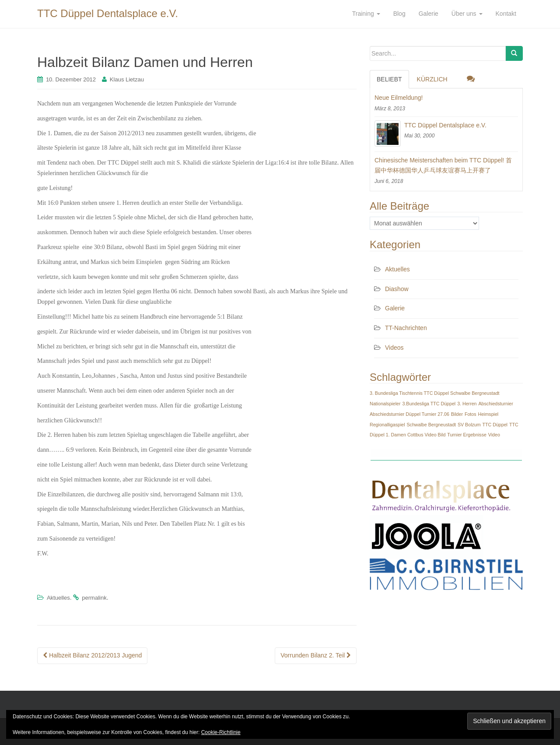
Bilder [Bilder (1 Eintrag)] (457, 414)
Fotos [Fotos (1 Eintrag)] (471, 414)
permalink (94, 598)
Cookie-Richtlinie (221, 732)
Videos (394, 348)
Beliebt (389, 79)
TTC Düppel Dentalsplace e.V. (108, 13)
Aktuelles (58, 598)
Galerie (395, 308)
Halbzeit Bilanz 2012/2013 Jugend (92, 655)
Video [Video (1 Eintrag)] (494, 435)
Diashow (397, 289)
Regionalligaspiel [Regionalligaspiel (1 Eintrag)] (387, 425)
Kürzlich (432, 79)
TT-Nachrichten (406, 328)
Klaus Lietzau (127, 79)
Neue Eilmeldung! (399, 98)
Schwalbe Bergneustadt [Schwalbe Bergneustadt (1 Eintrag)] (431, 425)
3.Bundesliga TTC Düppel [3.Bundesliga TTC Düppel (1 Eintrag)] (429, 404)
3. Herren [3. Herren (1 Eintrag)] (467, 404)
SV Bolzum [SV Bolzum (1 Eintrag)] (469, 425)
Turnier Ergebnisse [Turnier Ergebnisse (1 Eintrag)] (467, 435)
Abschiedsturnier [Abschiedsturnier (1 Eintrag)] (495, 404)
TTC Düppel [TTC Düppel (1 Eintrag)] (495, 425)
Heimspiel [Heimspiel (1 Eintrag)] (488, 414)
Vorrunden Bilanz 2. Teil (316, 655)
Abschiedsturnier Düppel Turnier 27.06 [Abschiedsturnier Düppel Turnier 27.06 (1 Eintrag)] (409, 414)
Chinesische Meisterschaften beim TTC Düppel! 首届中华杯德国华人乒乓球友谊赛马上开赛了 (443, 165)
